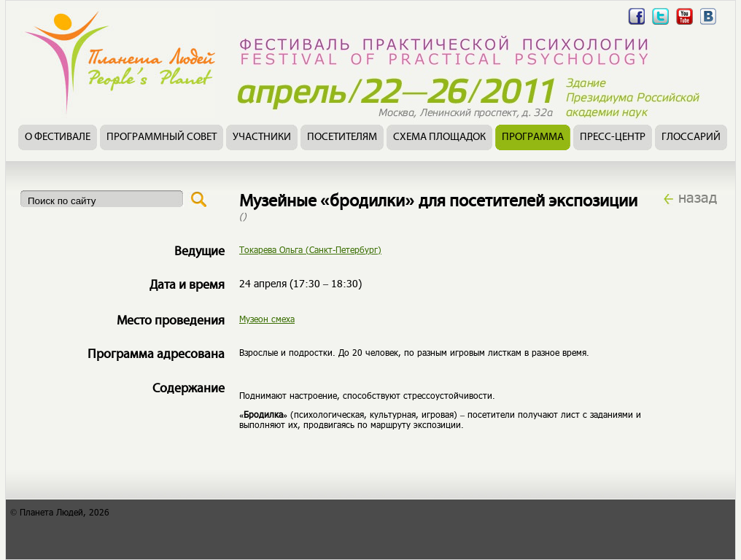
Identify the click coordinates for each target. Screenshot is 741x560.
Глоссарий (691, 137)
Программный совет (162, 137)
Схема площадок (439, 137)
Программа (533, 137)
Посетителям (342, 137)
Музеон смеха (267, 319)
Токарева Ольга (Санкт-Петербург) (310, 249)
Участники (262, 137)
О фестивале (58, 137)
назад (698, 197)
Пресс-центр (613, 137)
